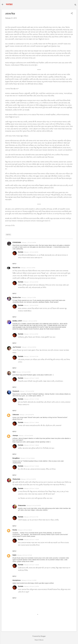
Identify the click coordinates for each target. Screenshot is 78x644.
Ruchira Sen (17, 297)
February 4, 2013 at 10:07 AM (24, 555)
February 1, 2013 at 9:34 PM (26, 436)
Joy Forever (17, 347)
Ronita (15, 530)
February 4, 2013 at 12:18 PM (29, 580)
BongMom (16, 458)
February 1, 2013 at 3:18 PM (28, 268)
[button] (72, 13)
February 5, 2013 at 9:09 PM (34, 506)
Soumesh (16, 391)
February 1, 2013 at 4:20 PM (31, 305)
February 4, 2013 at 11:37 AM (31, 399)
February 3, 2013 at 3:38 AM (25, 530)
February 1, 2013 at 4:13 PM (29, 298)
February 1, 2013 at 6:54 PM (27, 391)
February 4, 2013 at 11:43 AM (31, 540)
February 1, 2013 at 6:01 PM (31, 356)
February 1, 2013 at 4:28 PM (30, 321)
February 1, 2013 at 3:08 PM (31, 252)
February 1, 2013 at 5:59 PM (29, 347)
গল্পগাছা (8, 235)
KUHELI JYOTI (17, 321)
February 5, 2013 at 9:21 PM (31, 517)
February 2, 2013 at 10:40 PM (28, 479)
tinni (14, 372)
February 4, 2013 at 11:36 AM (31, 378)
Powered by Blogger (39, 636)
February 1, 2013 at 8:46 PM (27, 415)
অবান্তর (9, 4)
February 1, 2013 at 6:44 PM (23, 372)
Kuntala (21, 252)
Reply (14, 264)
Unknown (16, 415)
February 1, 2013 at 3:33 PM (31, 282)
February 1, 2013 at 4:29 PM (31, 334)
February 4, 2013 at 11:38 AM (31, 422)
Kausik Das (16, 268)
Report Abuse (39, 640)
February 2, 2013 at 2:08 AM (27, 458)
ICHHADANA (17, 242)
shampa (15, 435)
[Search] (75, 5)
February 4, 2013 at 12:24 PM (31, 586)
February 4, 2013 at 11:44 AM (31, 565)
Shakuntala (16, 479)
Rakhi (14, 555)
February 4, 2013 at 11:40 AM (31, 466)
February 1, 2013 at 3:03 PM (29, 243)
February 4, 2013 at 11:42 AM (31, 489)
